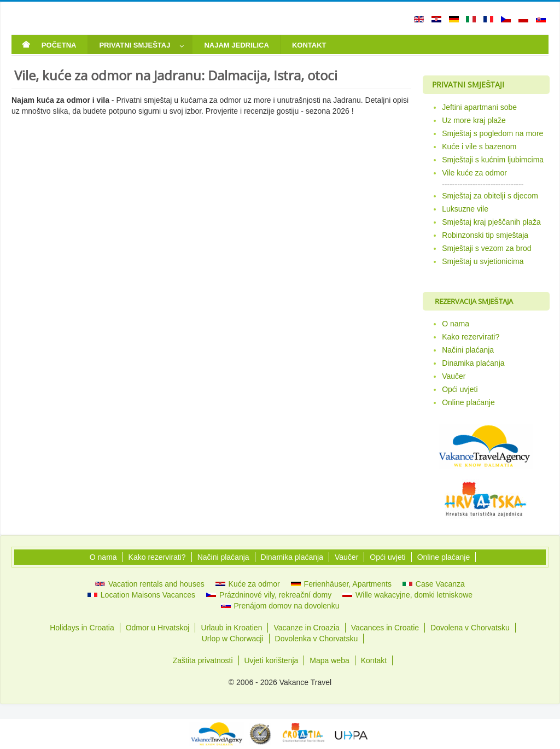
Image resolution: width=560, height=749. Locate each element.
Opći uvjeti (460, 389)
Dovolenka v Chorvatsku (317, 639)
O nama (456, 324)
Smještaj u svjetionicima (483, 261)
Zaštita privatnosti (203, 660)
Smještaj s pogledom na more (492, 133)
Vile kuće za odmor (474, 173)
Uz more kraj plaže (474, 120)
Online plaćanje (468, 402)
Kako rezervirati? (471, 337)
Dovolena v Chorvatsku (470, 628)
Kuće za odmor (248, 584)
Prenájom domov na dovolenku (280, 606)
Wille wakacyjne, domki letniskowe (407, 595)
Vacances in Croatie (385, 628)
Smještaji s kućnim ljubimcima (493, 160)
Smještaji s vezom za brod (486, 248)
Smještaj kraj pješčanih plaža (491, 222)
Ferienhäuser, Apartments (341, 584)
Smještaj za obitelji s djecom (490, 196)
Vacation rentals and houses (150, 584)
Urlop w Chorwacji (233, 639)
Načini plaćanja (468, 350)
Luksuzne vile (465, 209)
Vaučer (454, 376)
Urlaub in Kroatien (231, 628)
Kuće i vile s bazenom (479, 147)
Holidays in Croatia (82, 628)
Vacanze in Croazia (306, 628)
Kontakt (374, 660)
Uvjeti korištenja (272, 660)
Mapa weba (329, 660)
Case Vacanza (434, 584)
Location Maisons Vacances (141, 595)
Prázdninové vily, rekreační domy (269, 595)
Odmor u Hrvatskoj (158, 628)
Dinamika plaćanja (473, 363)
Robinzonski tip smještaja (485, 235)
